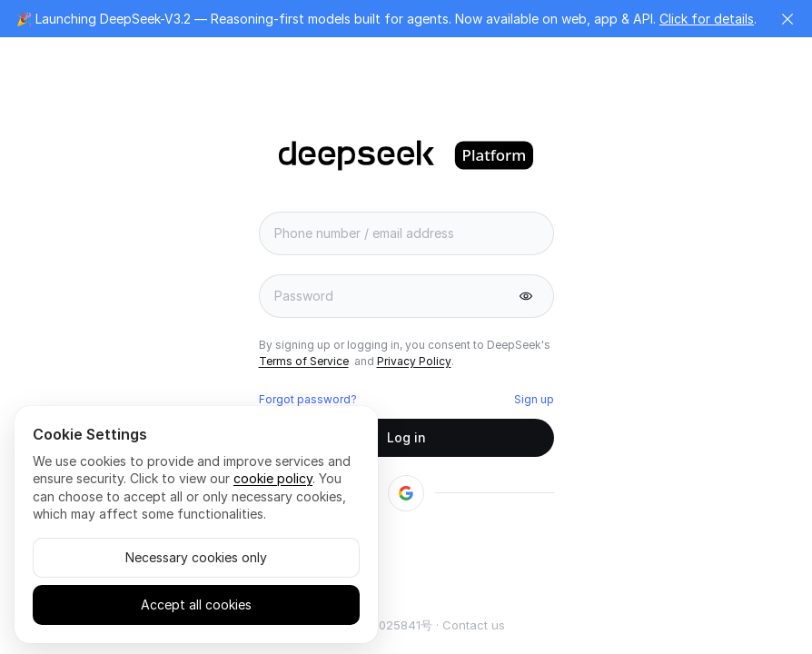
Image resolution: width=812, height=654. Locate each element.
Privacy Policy (414, 361)
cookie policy (273, 478)
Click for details (707, 19)
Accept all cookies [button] (196, 604)
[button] (787, 19)
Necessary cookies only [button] (196, 557)
